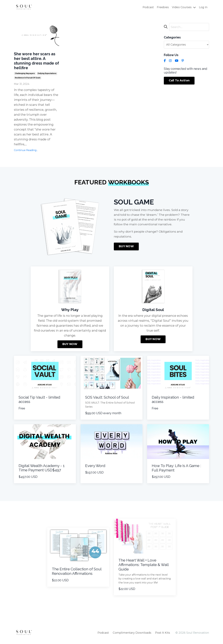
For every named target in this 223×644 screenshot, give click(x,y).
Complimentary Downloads (132, 636)
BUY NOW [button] (126, 251)
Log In (203, 7)
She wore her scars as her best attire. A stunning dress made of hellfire (35, 63)
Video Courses (184, 7)
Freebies (163, 7)
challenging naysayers (25, 77)
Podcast (148, 7)
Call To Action (179, 81)
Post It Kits (163, 636)
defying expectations (47, 77)
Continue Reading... (26, 154)
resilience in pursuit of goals (28, 81)
